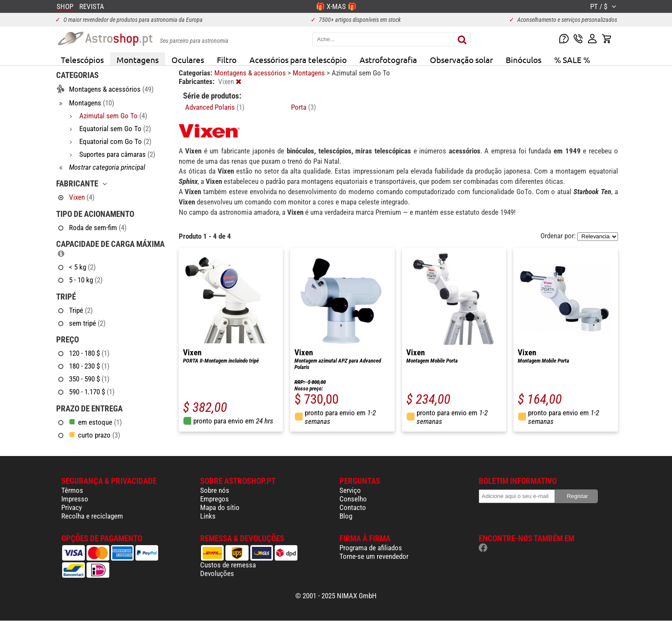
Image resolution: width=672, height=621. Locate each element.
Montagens (138, 60)
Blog (346, 516)
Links (208, 516)
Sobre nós (215, 490)
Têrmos (72, 490)
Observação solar (461, 60)
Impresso (75, 499)
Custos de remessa (228, 565)
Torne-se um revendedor (374, 556)
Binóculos (523, 60)
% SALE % (572, 60)
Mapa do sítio (220, 507)
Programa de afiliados (371, 548)
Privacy (72, 507)
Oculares (188, 60)
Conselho (353, 499)
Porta (303, 107)
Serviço (350, 490)
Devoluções (217, 573)
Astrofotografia (388, 60)
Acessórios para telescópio (298, 60)
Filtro (227, 60)
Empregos (214, 499)
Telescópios (82, 60)
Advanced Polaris (215, 107)
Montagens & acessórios (251, 73)
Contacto (353, 507)
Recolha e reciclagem (92, 516)
